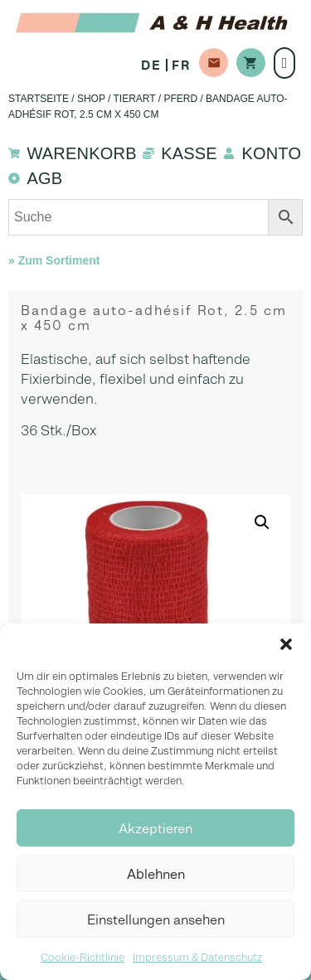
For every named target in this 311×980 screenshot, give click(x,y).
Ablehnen (156, 874)
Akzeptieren (155, 828)
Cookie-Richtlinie (83, 957)
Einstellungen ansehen (156, 919)
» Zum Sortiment (54, 260)
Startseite (39, 99)
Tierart (135, 99)
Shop (91, 99)
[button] (286, 644)
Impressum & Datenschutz (197, 957)
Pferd (180, 99)
